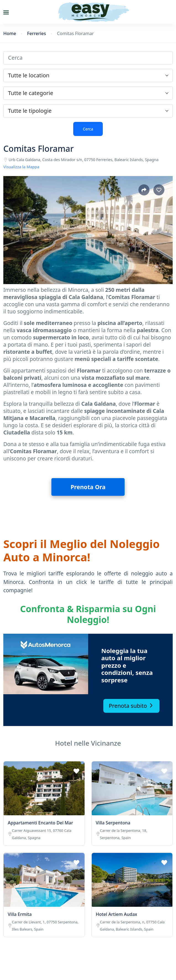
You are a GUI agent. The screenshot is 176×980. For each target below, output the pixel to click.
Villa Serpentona (113, 823)
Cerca (88, 129)
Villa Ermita (20, 914)
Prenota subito (131, 706)
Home (10, 34)
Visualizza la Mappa (21, 167)
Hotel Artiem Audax (117, 914)
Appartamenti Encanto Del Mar (40, 823)
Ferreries (36, 34)
